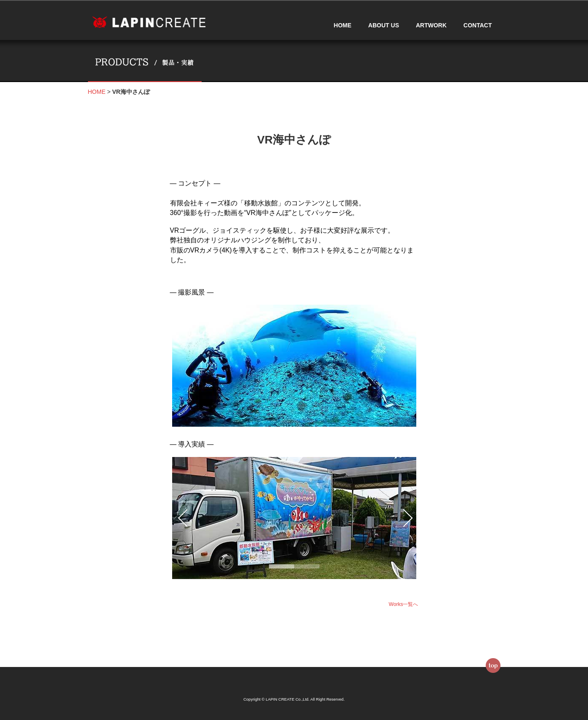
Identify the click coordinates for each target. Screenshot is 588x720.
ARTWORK (431, 25)
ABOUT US (384, 25)
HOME (343, 25)
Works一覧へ (404, 604)
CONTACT (478, 25)
